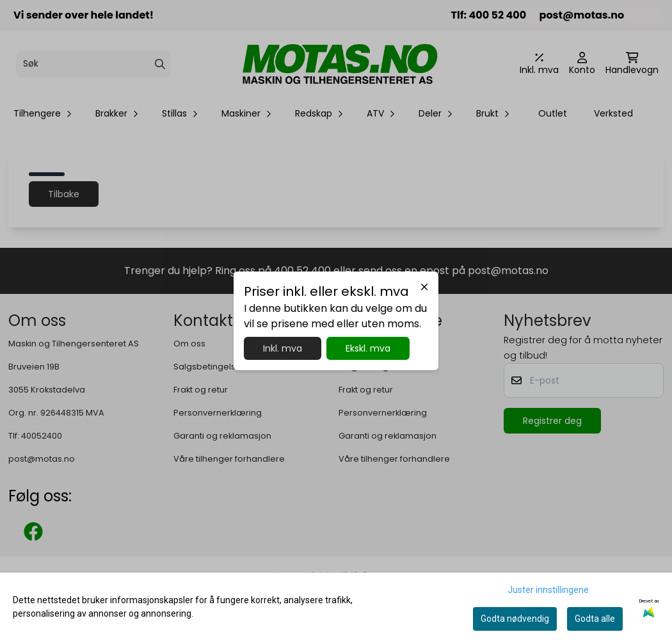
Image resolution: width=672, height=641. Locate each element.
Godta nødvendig (515, 619)
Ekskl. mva (368, 348)
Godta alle (595, 619)
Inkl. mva (283, 348)
